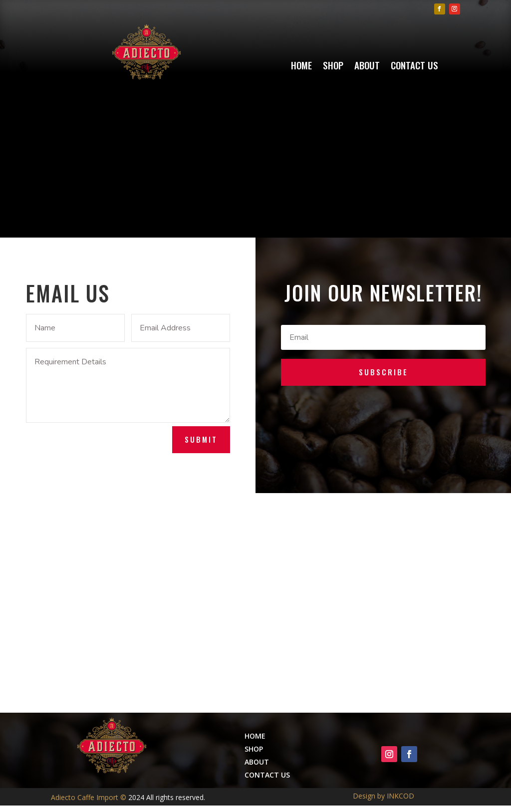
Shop (333, 67)
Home (301, 67)
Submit (201, 439)
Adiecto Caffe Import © (90, 797)
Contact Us (414, 67)
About (367, 67)
